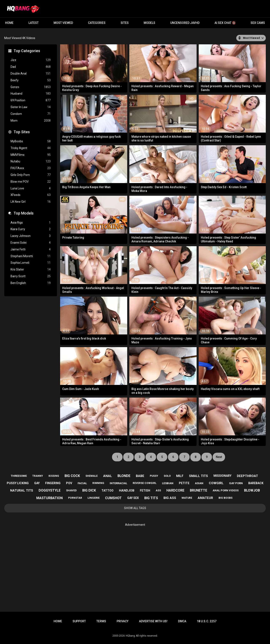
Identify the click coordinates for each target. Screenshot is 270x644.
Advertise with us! (153, 621)
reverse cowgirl (145, 483)
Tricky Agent (31, 148)
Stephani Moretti (31, 256)
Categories (97, 23)
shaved (71, 490)
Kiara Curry (31, 229)
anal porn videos (226, 490)
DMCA (182, 621)
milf (180, 476)
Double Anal (31, 74)
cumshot (113, 498)
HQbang (130, 636)
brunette (198, 490)
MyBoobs (31, 141)
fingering (53, 483)
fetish (145, 490)
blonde (124, 476)
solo (167, 476)
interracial (118, 483)
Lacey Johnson (31, 236)
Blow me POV (31, 182)
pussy (154, 476)
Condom (31, 114)
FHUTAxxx (31, 168)
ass (158, 490)
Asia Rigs (31, 223)
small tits (198, 476)
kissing (54, 476)
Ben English (31, 283)
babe (140, 476)
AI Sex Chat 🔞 (225, 23)
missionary (222, 476)
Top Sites (22, 132)
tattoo (107, 490)
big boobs (225, 498)
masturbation (49, 498)
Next (219, 457)
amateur (205, 498)
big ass (170, 498)
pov (69, 483)
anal (108, 476)
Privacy (123, 621)
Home (9, 23)
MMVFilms (31, 155)
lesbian (168, 483)
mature (187, 498)
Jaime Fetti (31, 249)
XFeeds (31, 195)
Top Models (24, 213)
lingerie (94, 498)
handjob (127, 490)
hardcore (175, 490)
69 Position (31, 100)
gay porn (236, 483)
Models (149, 23)
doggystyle (50, 490)
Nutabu (31, 161)
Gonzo (31, 87)
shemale (92, 476)
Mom (31, 121)
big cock (72, 476)
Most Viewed (63, 23)
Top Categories (27, 51)
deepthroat (247, 476)
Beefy (31, 80)
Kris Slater (31, 270)
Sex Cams (258, 23)
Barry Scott (31, 276)
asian (199, 483)
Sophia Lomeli (31, 263)
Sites (125, 23)
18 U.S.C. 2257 (207, 621)
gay (37, 483)
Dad (31, 67)
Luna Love (31, 188)
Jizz (31, 60)
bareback (256, 483)
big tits (151, 498)
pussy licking (18, 483)
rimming (98, 483)
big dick (89, 490)
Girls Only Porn (31, 175)
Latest (34, 23)
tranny (38, 476)
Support (79, 621)
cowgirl (216, 483)
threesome (19, 476)
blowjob (252, 490)
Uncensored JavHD (185, 23)
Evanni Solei (31, 243)
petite (184, 483)
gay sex (133, 498)
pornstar (75, 498)
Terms (101, 621)
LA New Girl (31, 202)
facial (82, 483)
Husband (31, 94)
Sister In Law (31, 107)
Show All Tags (135, 508)
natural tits (22, 490)
